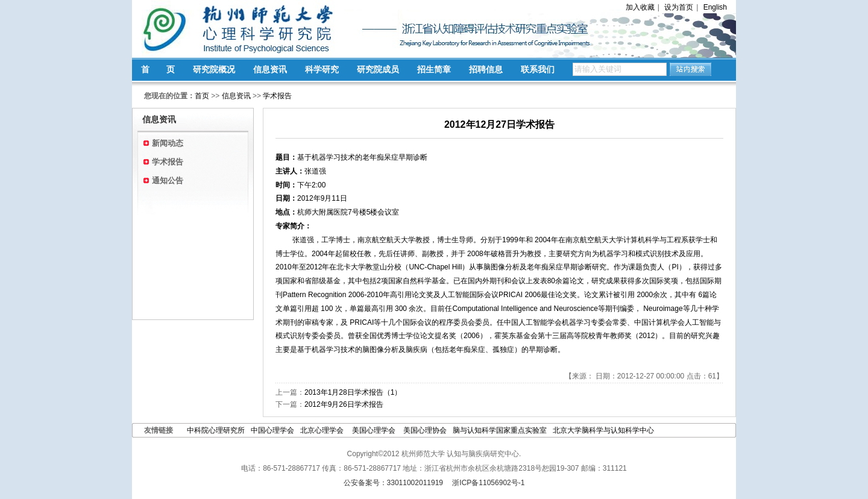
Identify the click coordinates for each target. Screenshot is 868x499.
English (715, 7)
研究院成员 (378, 69)
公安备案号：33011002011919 (393, 483)
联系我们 (538, 69)
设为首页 (679, 7)
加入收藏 (640, 7)
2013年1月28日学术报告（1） (353, 392)
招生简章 (434, 69)
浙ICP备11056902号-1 (488, 483)
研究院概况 (214, 69)
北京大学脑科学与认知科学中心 (603, 430)
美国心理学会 (375, 430)
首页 (202, 96)
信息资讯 (270, 69)
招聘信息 (486, 69)
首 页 (158, 69)
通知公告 (168, 180)
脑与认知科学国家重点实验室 (500, 430)
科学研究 (322, 69)
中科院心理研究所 (216, 430)
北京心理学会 (323, 430)
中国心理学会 (272, 430)
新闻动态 (168, 143)
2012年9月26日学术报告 (344, 404)
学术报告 (277, 96)
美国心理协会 (425, 430)
